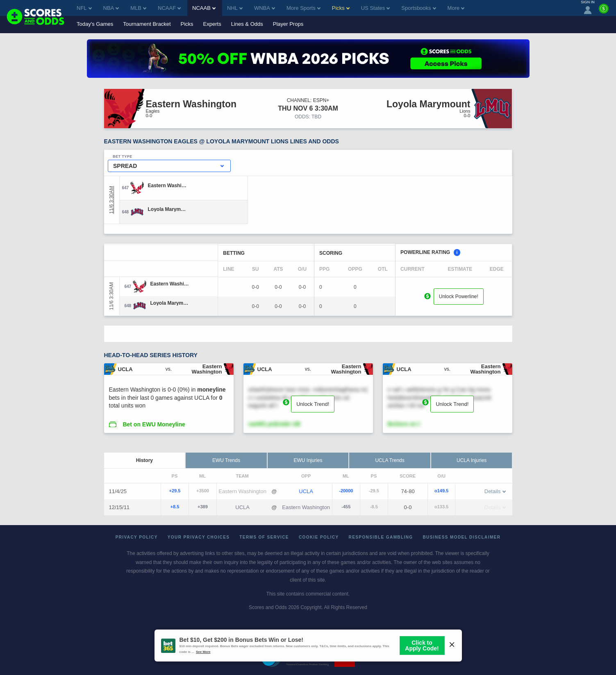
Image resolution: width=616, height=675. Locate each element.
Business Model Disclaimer (461, 537)
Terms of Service (264, 537)
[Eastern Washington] (167, 186)
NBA (111, 8)
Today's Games (95, 24)
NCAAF (169, 8)
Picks (187, 24)
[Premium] (604, 12)
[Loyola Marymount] (167, 209)
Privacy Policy (137, 537)
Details (495, 491)
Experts (212, 24)
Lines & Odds (247, 24)
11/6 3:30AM (111, 200)
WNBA (265, 8)
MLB (138, 8)
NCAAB (204, 8)
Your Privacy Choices (199, 537)
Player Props (288, 24)
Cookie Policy (319, 537)
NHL (235, 8)
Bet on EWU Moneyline (154, 424)
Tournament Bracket (147, 24)
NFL (84, 8)
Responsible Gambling (381, 537)
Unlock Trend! (313, 404)
